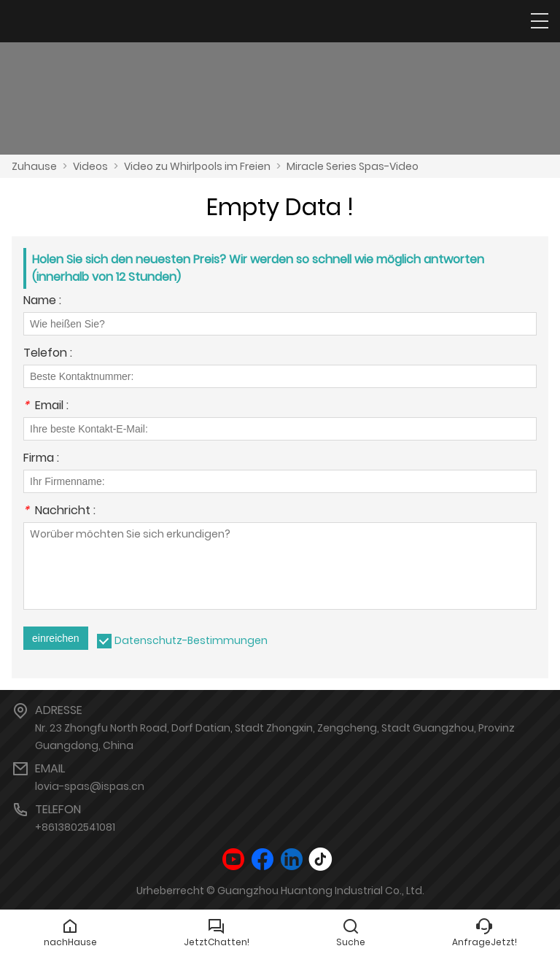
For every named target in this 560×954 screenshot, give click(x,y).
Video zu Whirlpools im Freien (197, 166)
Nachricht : (59, 512)
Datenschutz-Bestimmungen (191, 640)
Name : (42, 302)
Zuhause (34, 166)
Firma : (41, 459)
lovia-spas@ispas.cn (90, 786)
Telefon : (48, 354)
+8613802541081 (75, 827)
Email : (46, 407)
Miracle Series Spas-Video (353, 166)
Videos (90, 166)
